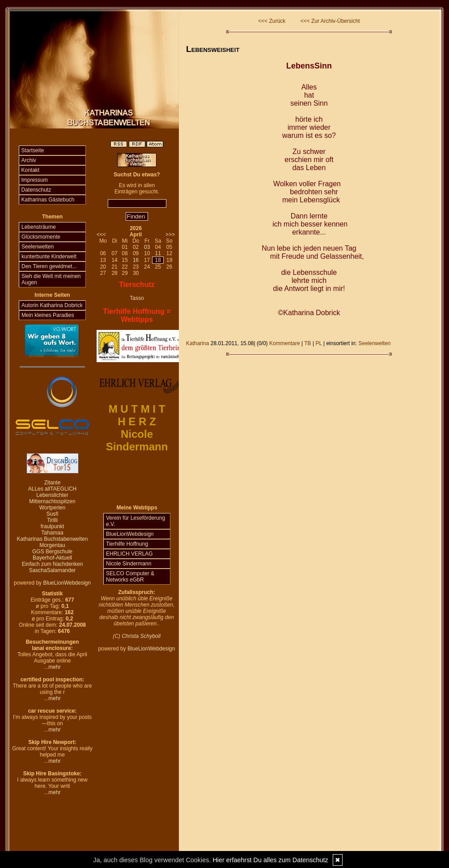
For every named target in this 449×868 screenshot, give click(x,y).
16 (136, 260)
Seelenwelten (38, 247)
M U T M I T (137, 409)
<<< (101, 235)
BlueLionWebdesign (67, 583)
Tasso (137, 298)
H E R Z (137, 421)
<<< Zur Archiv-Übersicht (330, 21)
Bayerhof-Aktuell (52, 558)
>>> (170, 235)
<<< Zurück (272, 21)
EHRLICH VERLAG (129, 554)
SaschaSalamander (53, 570)
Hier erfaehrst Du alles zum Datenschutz (270, 860)
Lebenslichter (52, 495)
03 (147, 247)
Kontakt (31, 170)
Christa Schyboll (141, 636)
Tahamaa (52, 533)
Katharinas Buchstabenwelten (53, 539)
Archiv (29, 160)
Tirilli (52, 520)
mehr (54, 667)
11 (158, 253)
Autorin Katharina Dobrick (52, 305)
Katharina (197, 343)
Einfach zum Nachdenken (53, 564)
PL (318, 343)
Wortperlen (52, 508)
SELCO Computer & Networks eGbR (130, 577)
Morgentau (52, 545)
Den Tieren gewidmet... (49, 266)
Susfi (53, 514)
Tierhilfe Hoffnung (127, 544)
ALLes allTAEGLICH (53, 489)
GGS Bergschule (52, 552)
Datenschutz (36, 190)
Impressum (35, 180)
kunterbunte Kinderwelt (49, 257)
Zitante (53, 483)
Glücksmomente (41, 237)
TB (307, 343)
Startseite (33, 150)
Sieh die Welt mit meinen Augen (51, 279)
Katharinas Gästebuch (48, 200)
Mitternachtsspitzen (52, 501)
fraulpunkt (53, 526)
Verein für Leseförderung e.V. (136, 521)
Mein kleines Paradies (48, 315)
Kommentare (285, 343)
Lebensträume (39, 227)
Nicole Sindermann (129, 564)
